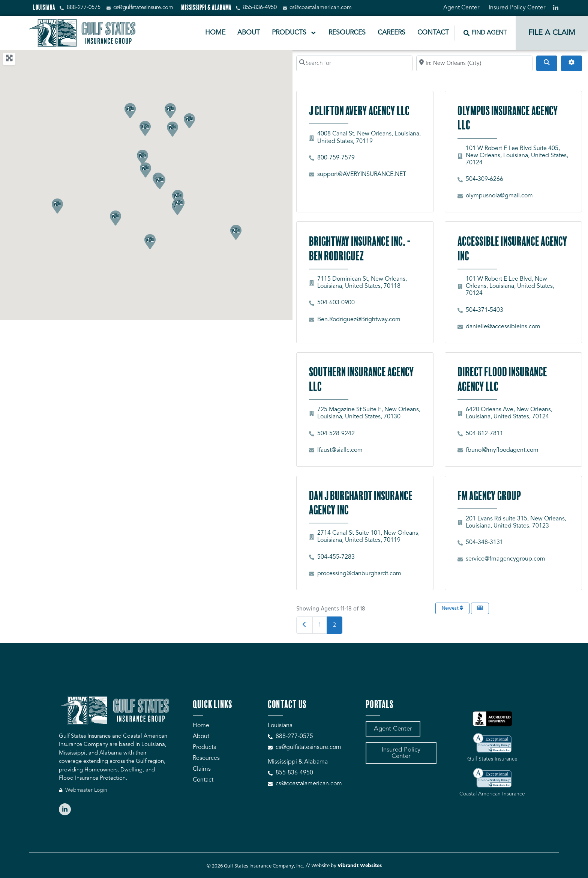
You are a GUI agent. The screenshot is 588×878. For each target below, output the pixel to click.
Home (215, 33)
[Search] (547, 63)
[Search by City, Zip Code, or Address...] (474, 63)
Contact (433, 33)
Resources (347, 33)
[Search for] (354, 63)
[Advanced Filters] (571, 63)
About (249, 33)
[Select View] (480, 608)
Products (294, 33)
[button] (57, 206)
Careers (391, 33)
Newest (452, 608)
